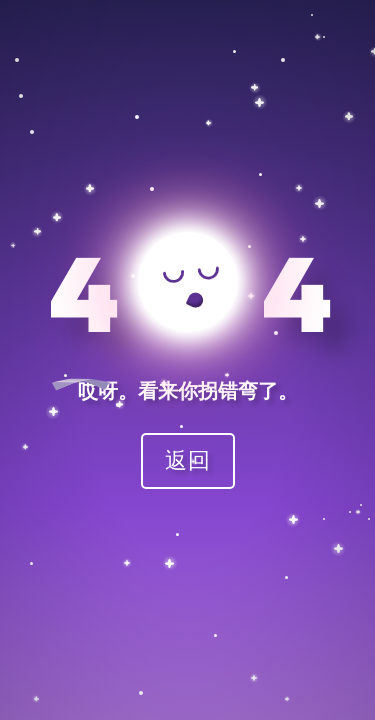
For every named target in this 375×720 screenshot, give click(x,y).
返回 (188, 459)
